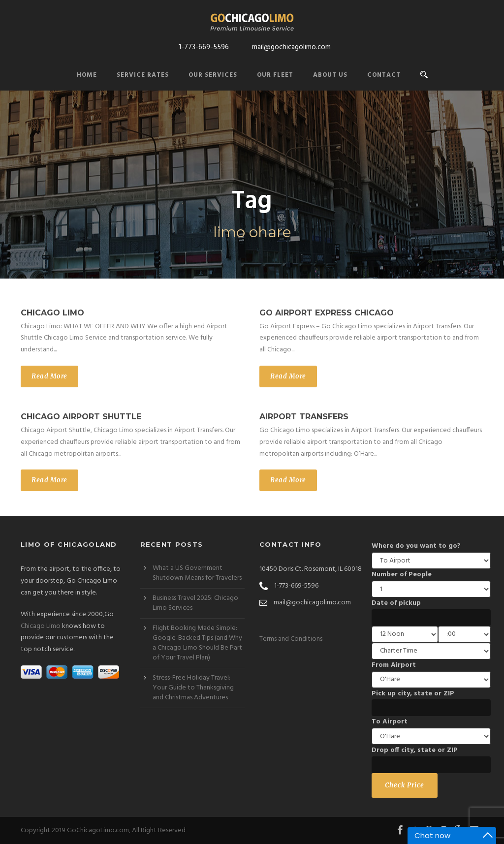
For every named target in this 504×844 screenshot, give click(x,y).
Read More (49, 376)
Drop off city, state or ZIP (415, 750)
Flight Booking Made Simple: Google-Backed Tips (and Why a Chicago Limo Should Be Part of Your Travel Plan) (197, 643)
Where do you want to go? (416, 546)
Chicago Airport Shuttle (81, 417)
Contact (384, 75)
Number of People (402, 575)
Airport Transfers (304, 417)
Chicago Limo (52, 313)
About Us (330, 75)
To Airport (390, 722)
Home (87, 75)
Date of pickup (396, 603)
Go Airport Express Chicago (327, 313)
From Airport (394, 665)
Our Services (213, 75)
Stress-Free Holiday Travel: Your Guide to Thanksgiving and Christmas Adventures (193, 688)
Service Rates (143, 75)
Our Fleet (275, 75)
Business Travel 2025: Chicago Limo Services (195, 603)
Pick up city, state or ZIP (413, 694)
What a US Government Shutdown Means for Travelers (197, 573)
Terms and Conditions (291, 639)
